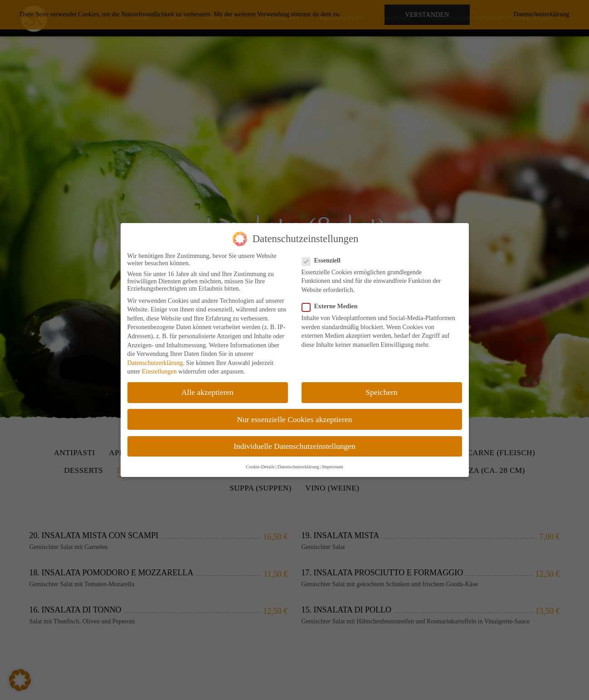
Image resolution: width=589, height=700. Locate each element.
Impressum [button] (333, 467)
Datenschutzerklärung (155, 363)
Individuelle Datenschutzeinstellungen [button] (294, 446)
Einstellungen (159, 372)
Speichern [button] (382, 392)
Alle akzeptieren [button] (207, 392)
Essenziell (324, 261)
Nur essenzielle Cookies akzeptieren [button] (294, 419)
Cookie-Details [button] (260, 467)
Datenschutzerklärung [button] (298, 467)
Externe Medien (333, 306)
